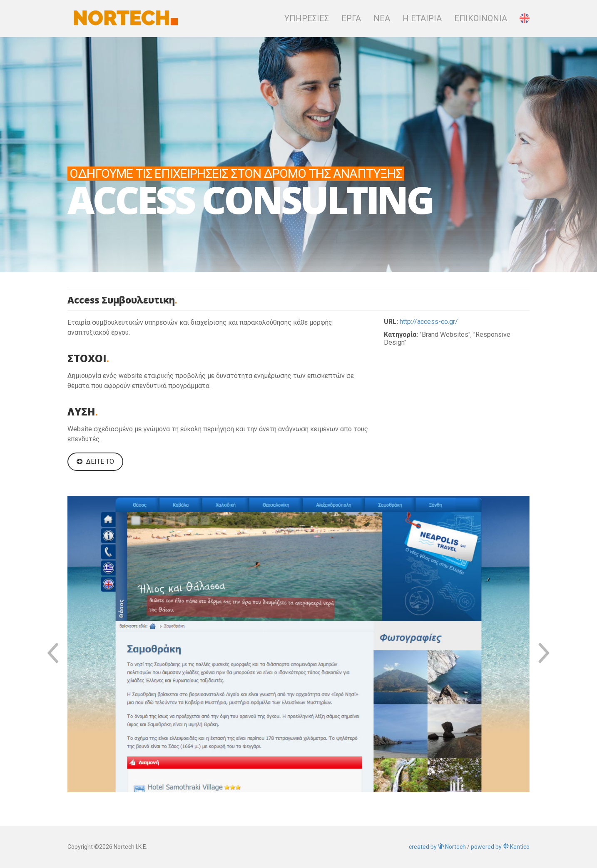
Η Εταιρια (422, 18)
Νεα (382, 18)
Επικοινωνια (481, 18)
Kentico (500, 847)
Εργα (351, 18)
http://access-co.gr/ (429, 322)
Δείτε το (95, 461)
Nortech (437, 847)
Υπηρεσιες (307, 18)
